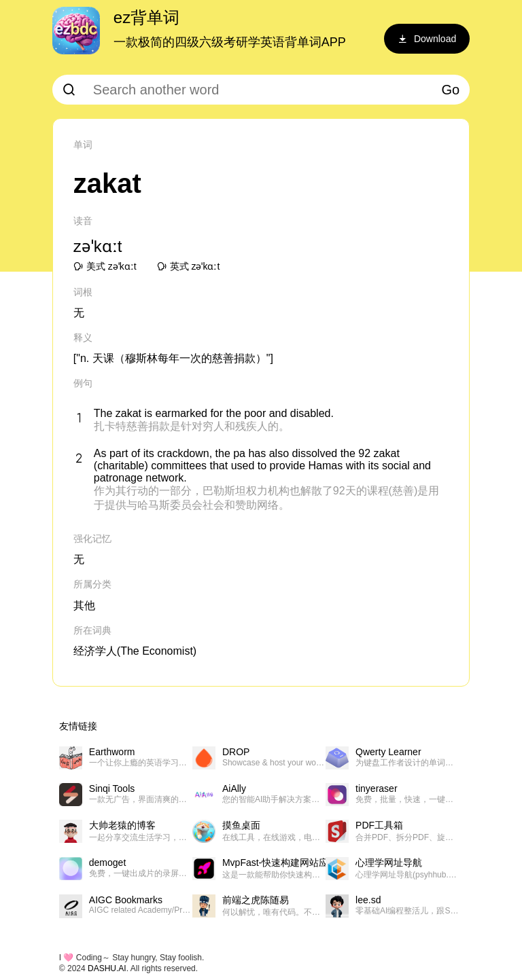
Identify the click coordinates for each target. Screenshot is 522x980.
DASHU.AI (107, 968)
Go (451, 90)
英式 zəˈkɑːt (189, 266)
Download (427, 39)
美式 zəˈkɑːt (105, 266)
